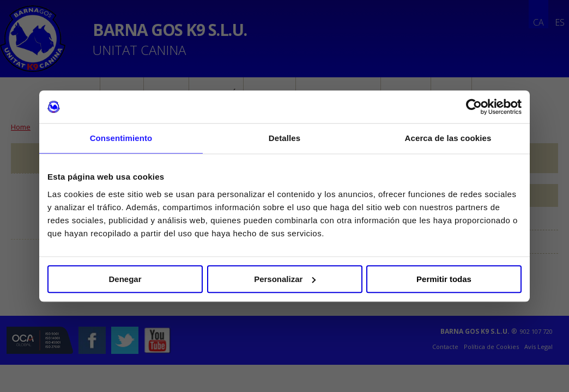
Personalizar (285, 279)
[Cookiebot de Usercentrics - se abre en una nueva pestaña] (474, 107)
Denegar (125, 279)
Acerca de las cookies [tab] (448, 138)
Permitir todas (444, 279)
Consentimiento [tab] (121, 138)
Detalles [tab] (284, 138)
